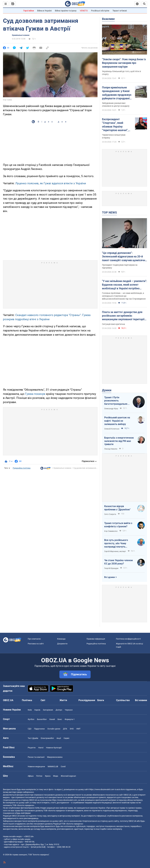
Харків (37, 710)
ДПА (65, 729)
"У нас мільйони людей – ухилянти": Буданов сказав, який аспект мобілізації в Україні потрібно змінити (124, 285)
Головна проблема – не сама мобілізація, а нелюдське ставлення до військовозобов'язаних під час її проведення (124, 296)
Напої (41, 748)
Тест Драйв (33, 738)
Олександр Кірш (111, 409)
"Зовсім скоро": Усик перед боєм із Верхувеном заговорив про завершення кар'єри (124, 63)
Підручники (39, 729)
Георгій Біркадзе (111, 568)
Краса (48, 776)
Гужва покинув (35, 394)
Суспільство (123, 700)
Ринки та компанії (36, 757)
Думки (107, 390)
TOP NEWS (109, 212)
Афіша (31, 776)
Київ (30, 710)
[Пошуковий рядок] (144, 4)
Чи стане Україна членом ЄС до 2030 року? (118, 562)
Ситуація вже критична (113, 324)
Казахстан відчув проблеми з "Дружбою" (117, 508)
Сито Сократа (110, 514)
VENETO (84, 11)
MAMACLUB (53, 766)
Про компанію (34, 639)
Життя (63, 700)
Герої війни (29, 11)
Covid (63, 766)
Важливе (108, 19)
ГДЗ (30, 729)
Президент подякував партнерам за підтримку (120, 266)
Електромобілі (47, 738)
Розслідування (87, 700)
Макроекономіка (55, 757)
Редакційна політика (22, 468)
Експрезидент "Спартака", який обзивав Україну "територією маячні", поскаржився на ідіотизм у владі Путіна (117, 125)
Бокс (60, 719)
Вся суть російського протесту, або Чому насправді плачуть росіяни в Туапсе (116, 543)
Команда (61, 639)
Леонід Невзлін (111, 449)
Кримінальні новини (21, 35)
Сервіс (67, 738)
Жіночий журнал (68, 776)
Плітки (39, 776)
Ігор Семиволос (111, 531)
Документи (62, 644)
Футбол (31, 719)
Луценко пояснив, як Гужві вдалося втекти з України (51, 183)
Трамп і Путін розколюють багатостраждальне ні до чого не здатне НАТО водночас (116, 401)
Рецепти (32, 748)
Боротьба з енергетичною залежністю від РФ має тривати (119, 441)
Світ (43, 700)
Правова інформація (96, 639)
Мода (56, 776)
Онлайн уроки (54, 729)
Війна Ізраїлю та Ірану (66, 11)
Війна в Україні (44, 11)
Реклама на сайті (36, 644)
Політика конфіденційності (128, 639)
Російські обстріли (100, 11)
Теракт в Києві (120, 11)
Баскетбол (42, 719)
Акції (59, 738)
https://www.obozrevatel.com (102, 789)
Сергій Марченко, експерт (115, 551)
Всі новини (141, 700)
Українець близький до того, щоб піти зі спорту (121, 73)
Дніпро (59, 710)
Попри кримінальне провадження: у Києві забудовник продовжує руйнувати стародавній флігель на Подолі (117, 93)
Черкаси (69, 710)
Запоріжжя (48, 710)
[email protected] (38, 847)
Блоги (101, 700)
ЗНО (72, 729)
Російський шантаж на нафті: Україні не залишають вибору (117, 421)
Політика (27, 700)
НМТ (78, 729)
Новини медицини (36, 766)
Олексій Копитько (112, 429)
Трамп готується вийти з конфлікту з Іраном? (118, 525)
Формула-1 (70, 719)
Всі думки (110, 577)
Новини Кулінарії (54, 748)
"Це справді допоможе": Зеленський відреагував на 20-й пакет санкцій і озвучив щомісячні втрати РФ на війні (124, 257)
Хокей (52, 719)
